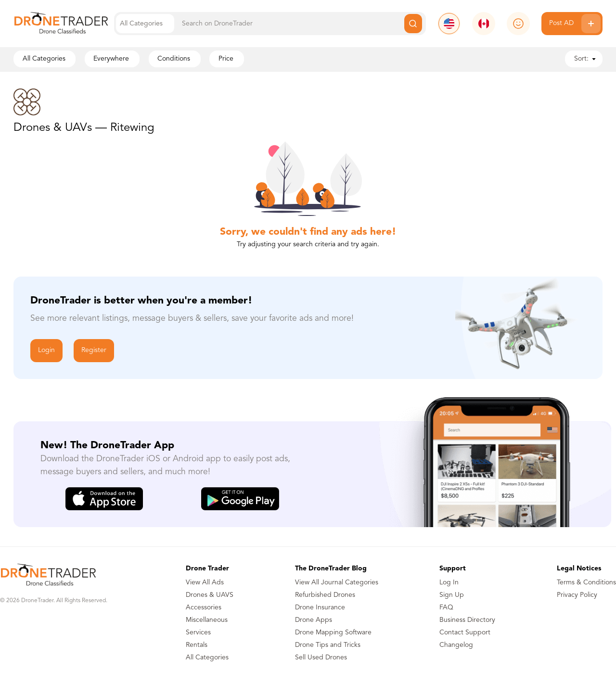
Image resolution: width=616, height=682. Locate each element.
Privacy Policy (577, 595)
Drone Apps (314, 620)
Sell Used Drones (321, 657)
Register (94, 350)
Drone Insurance (320, 607)
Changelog (456, 645)
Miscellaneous (207, 620)
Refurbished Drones (325, 595)
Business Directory (467, 620)
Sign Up (452, 595)
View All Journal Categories (337, 582)
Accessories (204, 607)
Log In (449, 582)
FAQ (446, 607)
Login (46, 350)
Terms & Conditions (586, 582)
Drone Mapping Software (333, 632)
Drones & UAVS (210, 595)
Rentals (197, 645)
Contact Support (465, 632)
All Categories (207, 657)
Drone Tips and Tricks (328, 645)
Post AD (575, 24)
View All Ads (205, 582)
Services (198, 632)
